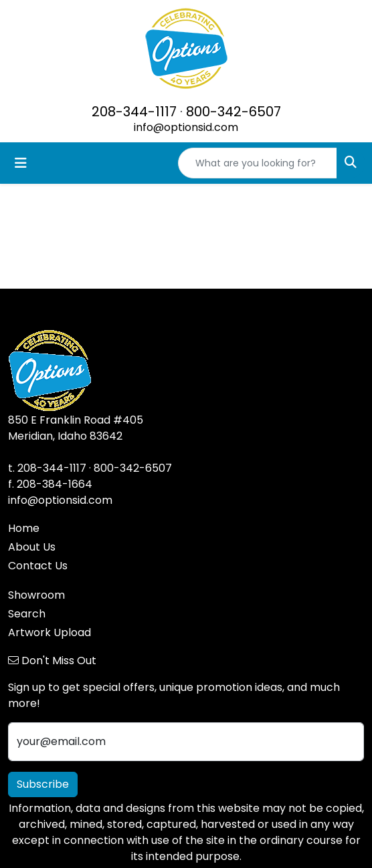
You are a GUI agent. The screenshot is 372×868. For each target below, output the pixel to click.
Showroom (36, 595)
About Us (32, 547)
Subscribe (43, 784)
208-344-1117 (134, 112)
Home (24, 528)
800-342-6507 (234, 112)
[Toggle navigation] (21, 163)
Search (27, 614)
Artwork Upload (50, 632)
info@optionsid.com (186, 127)
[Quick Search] (258, 163)
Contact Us (38, 566)
